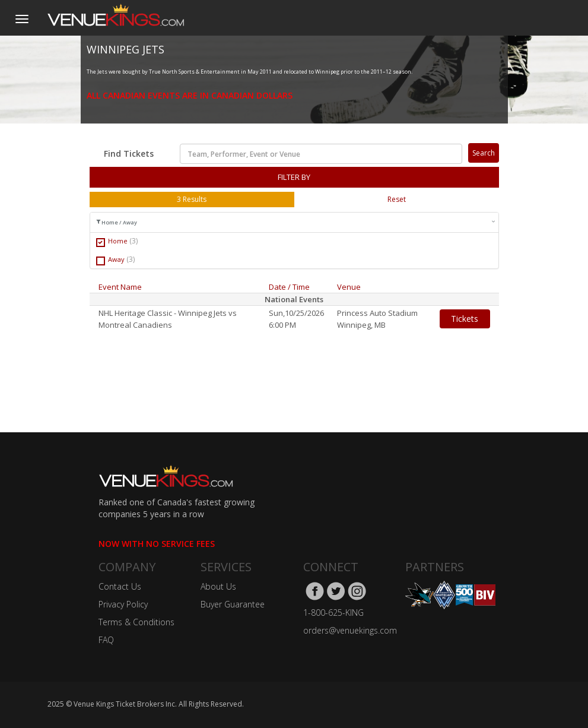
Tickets (465, 319)
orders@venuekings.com (350, 630)
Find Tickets (129, 153)
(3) (134, 241)
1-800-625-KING (333, 613)
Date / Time (289, 287)
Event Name (120, 287)
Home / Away (296, 222)
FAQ (106, 640)
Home (117, 241)
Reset (397, 199)
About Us (218, 586)
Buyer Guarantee (233, 604)
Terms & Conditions (136, 622)
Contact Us (120, 586)
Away (115, 260)
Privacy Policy (123, 604)
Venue (349, 287)
